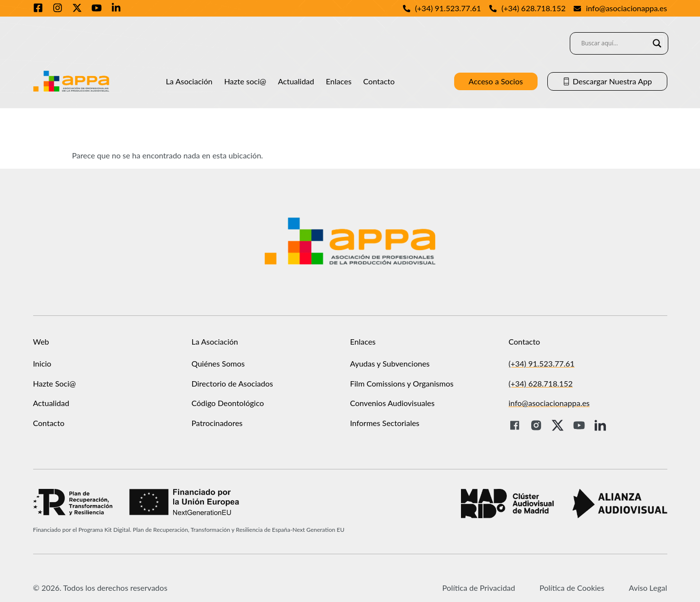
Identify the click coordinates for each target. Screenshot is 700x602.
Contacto (379, 81)
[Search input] (615, 43)
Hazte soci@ (245, 81)
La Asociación (189, 81)
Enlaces (339, 81)
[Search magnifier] (657, 43)
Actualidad (296, 81)
